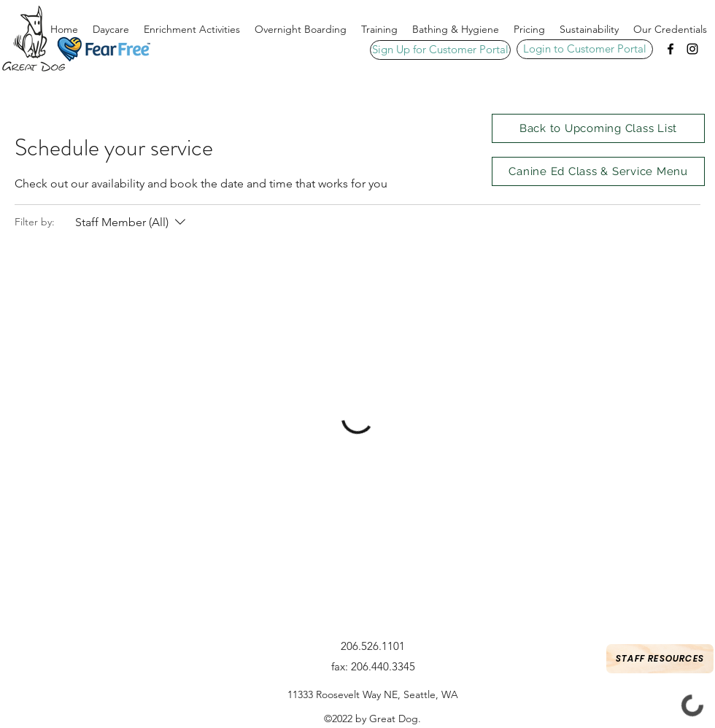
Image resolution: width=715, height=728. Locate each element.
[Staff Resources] (660, 659)
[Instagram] (692, 49)
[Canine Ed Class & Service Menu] (598, 171)
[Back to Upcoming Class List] (598, 128)
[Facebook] (670, 49)
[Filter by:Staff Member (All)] (132, 222)
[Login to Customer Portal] (585, 49)
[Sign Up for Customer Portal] (440, 50)
